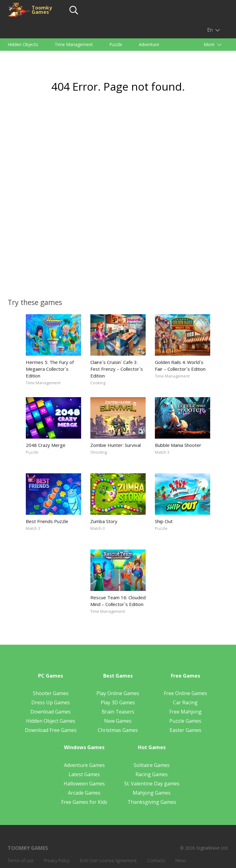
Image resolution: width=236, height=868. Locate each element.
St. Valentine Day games (152, 784)
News (181, 860)
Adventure (149, 44)
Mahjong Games (152, 793)
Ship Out (164, 521)
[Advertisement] (118, 155)
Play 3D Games (118, 702)
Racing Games (152, 774)
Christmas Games (118, 730)
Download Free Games (51, 730)
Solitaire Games (152, 765)
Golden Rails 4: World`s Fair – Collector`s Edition (180, 366)
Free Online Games (185, 693)
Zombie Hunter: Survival (116, 445)
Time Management (74, 44)
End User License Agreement (108, 860)
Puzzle (116, 44)
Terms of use (21, 860)
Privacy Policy (57, 860)
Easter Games (185, 730)
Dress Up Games (51, 702)
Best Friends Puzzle (47, 521)
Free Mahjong (185, 712)
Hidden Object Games (51, 721)
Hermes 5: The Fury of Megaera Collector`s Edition (50, 369)
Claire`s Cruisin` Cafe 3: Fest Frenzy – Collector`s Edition (117, 369)
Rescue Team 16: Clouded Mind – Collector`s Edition (118, 601)
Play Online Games (118, 693)
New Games (118, 721)
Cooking (98, 383)
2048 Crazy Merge (46, 445)
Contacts (156, 860)
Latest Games (84, 774)
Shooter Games (51, 693)
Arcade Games (84, 793)
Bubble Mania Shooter (178, 445)
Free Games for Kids (84, 802)
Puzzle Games (185, 721)
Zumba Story (104, 521)
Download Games (51, 712)
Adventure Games (84, 765)
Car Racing (185, 702)
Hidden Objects (23, 44)
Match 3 (162, 452)
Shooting (99, 452)
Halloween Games (84, 784)
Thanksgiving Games (152, 802)
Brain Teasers (118, 712)
